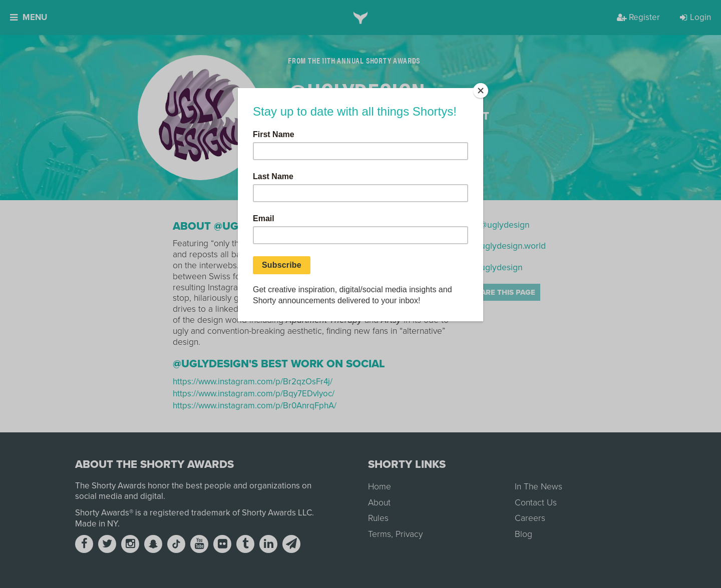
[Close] (481, 91)
